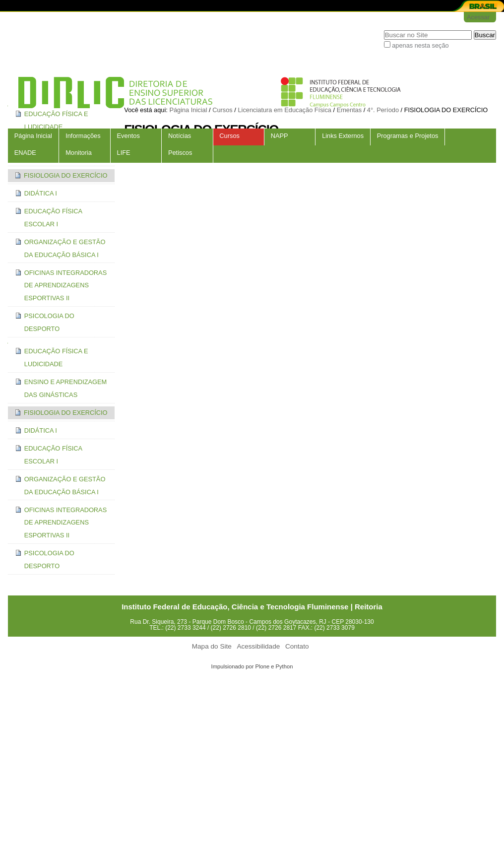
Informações (83, 136)
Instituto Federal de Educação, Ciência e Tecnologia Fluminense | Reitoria (252, 607)
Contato (297, 646)
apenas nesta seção (420, 45)
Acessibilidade (258, 646)
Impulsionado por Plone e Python (252, 666)
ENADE (25, 153)
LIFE (124, 153)
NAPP (280, 136)
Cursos (229, 136)
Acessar (478, 17)
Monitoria (79, 153)
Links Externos (343, 136)
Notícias (180, 136)
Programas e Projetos (408, 136)
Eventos (128, 136)
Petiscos (180, 153)
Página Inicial (33, 136)
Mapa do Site (212, 646)
